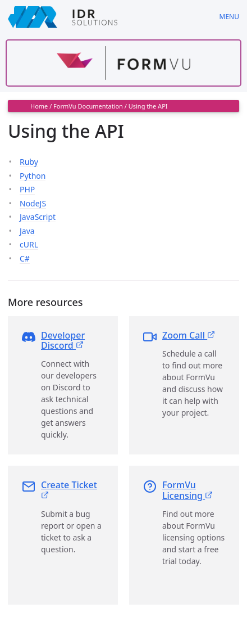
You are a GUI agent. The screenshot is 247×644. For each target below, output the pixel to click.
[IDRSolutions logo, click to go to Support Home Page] (106, 17)
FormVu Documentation (88, 106)
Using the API (148, 106)
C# (25, 258)
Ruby (29, 162)
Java (27, 231)
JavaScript (38, 217)
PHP (27, 189)
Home (39, 106)
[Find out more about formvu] (124, 63)
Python (33, 176)
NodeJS (33, 203)
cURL (29, 244)
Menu (229, 17)
